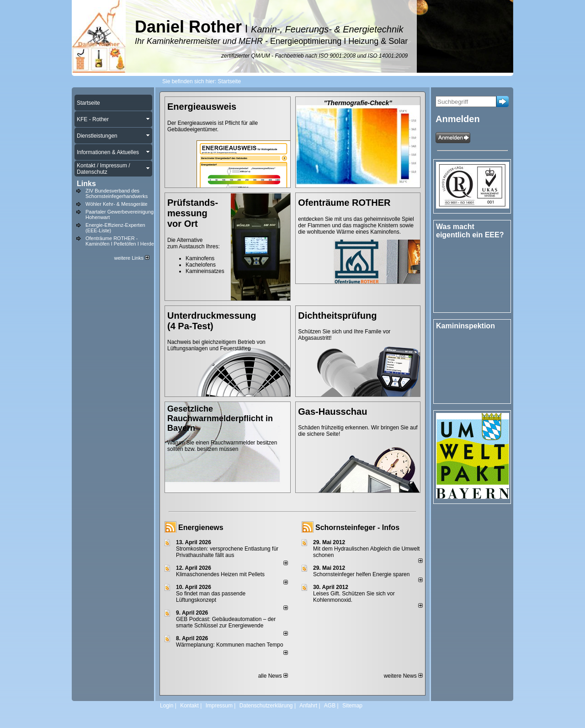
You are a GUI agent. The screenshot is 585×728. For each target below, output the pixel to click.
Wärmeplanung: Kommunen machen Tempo (230, 645)
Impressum (219, 706)
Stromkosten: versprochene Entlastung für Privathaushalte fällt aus (227, 552)
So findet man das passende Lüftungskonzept (211, 597)
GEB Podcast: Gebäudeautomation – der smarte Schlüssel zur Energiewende (226, 622)
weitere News (403, 676)
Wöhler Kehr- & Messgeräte (117, 204)
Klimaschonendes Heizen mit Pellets (220, 574)
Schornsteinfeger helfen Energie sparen (361, 574)
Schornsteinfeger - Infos (357, 527)
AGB (330, 706)
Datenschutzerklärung (266, 706)
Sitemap (352, 706)
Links (86, 184)
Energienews (201, 527)
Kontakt (189, 706)
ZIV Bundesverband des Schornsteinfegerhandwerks (117, 193)
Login (167, 706)
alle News (273, 676)
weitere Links (132, 258)
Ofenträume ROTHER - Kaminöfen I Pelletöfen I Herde (120, 241)
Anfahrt (308, 706)
